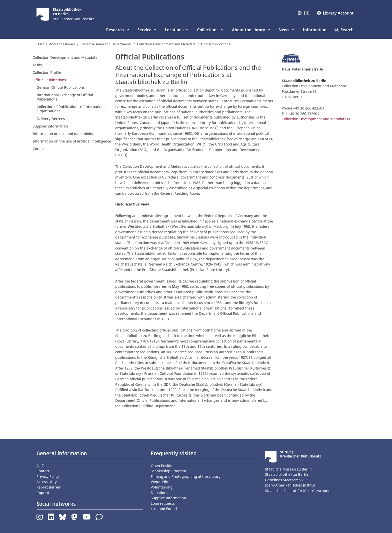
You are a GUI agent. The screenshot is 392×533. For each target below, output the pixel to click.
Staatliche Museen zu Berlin (288, 469)
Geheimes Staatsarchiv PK (287, 480)
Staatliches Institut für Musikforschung (298, 491)
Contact (39, 149)
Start (40, 44)
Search (344, 30)
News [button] (287, 30)
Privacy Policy (48, 476)
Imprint (43, 493)
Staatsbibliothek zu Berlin (286, 474)
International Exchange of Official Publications (65, 97)
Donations (159, 493)
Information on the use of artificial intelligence (72, 141)
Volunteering (162, 487)
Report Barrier (49, 487)
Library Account (335, 13)
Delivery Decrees (51, 119)
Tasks (37, 65)
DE (303, 13)
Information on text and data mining (64, 134)
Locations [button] (177, 30)
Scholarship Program (168, 471)
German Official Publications (61, 87)
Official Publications (49, 80)
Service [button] (147, 30)
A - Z (40, 466)
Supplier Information (50, 126)
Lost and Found (164, 509)
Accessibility (47, 482)
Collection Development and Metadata (166, 44)
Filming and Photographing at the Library (186, 476)
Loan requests (163, 503)
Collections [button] (210, 30)
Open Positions (163, 466)
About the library (62, 44)
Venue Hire (160, 482)
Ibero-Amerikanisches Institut (290, 485)
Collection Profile (47, 72)
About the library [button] (251, 30)
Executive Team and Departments (106, 44)
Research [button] (118, 30)
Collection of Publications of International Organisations (72, 109)
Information (315, 30)
